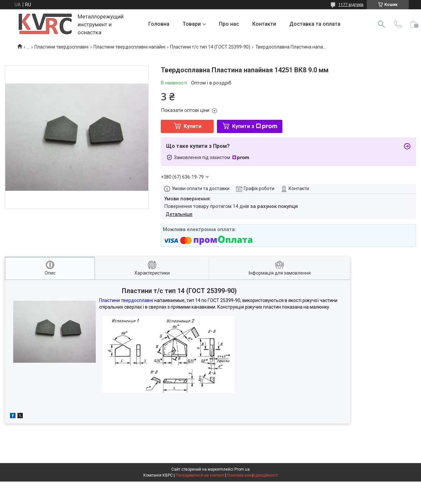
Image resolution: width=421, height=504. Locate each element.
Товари (192, 24)
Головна (159, 24)
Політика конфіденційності (252, 475)
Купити (193, 126)
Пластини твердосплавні (61, 47)
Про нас (229, 24)
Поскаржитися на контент (200, 475)
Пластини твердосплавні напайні (129, 47)
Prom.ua (242, 469)
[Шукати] (381, 24)
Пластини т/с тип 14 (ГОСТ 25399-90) (210, 47)
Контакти (264, 24)
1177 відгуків (351, 5)
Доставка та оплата (315, 24)
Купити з (255, 126)
